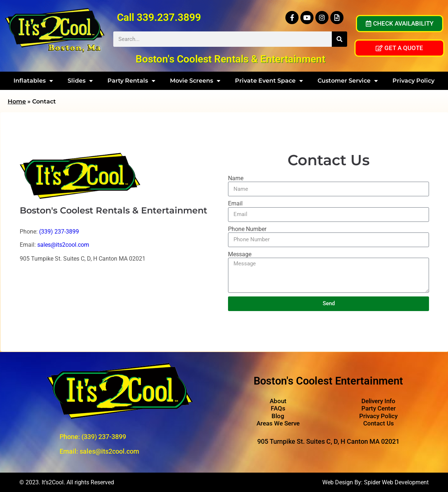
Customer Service (348, 81)
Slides (80, 81)
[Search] (339, 39)
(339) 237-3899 (59, 232)
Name (236, 178)
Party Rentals (131, 81)
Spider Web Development (396, 482)
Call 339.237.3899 (159, 17)
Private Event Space (269, 81)
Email (235, 203)
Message (240, 254)
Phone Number (247, 229)
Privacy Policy (413, 81)
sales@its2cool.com (63, 245)
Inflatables (33, 81)
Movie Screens (195, 81)
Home (17, 101)
